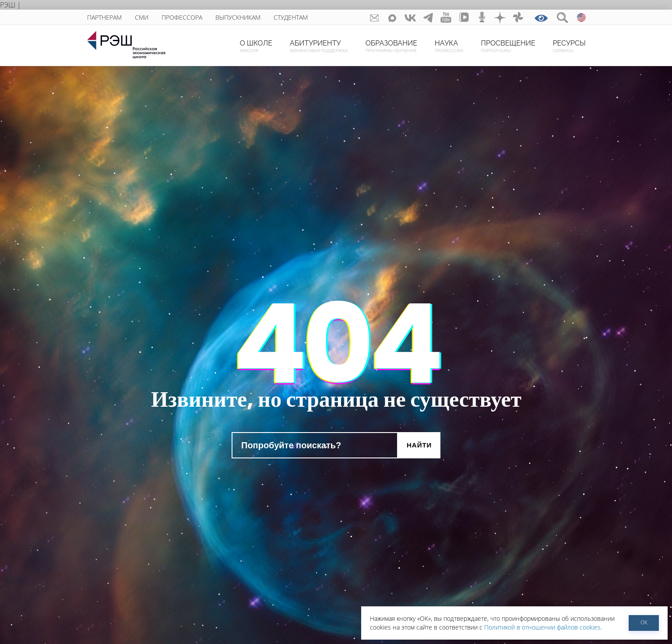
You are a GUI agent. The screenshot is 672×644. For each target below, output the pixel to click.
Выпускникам (238, 17)
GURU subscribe (375, 17)
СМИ (142, 17)
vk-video (464, 17)
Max (392, 17)
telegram (428, 17)
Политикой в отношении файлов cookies (542, 627)
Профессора (182, 17)
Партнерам (104, 17)
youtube (446, 17)
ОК (644, 622)
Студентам (291, 17)
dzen (500, 17)
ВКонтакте (410, 17)
